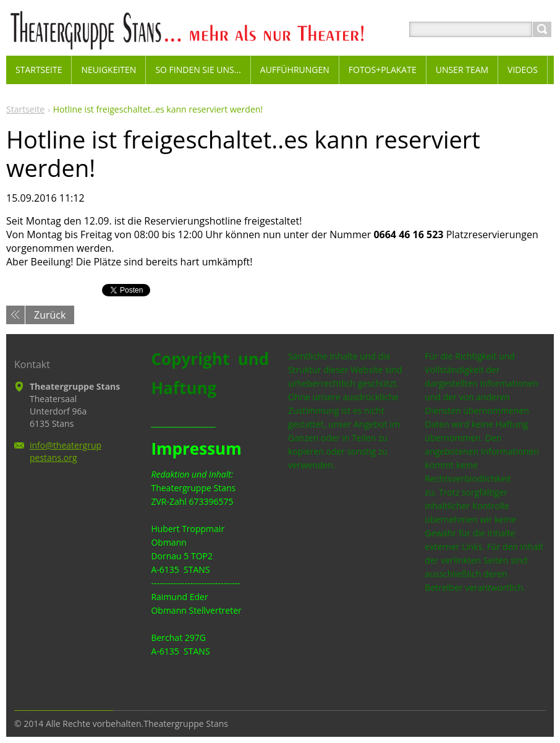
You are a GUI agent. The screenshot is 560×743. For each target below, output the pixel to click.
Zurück (50, 315)
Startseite (25, 109)
